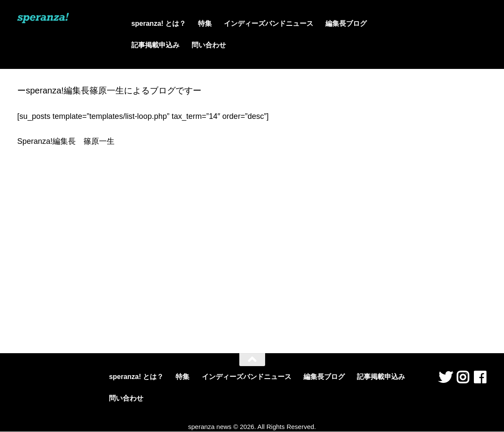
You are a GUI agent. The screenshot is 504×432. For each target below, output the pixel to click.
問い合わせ (209, 45)
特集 (205, 23)
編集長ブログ (346, 23)
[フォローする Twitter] (445, 377)
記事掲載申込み (155, 45)
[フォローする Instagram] (463, 377)
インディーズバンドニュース (269, 23)
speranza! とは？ (159, 23)
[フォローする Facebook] (480, 377)
